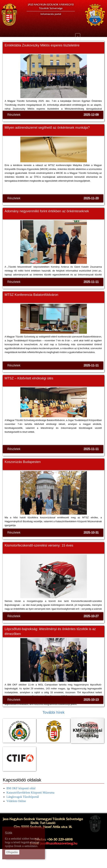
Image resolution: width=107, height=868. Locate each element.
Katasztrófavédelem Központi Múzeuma (30, 793)
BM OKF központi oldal (21, 788)
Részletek (14, 115)
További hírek (53, 712)
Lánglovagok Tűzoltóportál (23, 797)
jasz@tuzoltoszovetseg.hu (59, 843)
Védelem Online (16, 801)
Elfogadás (12, 852)
